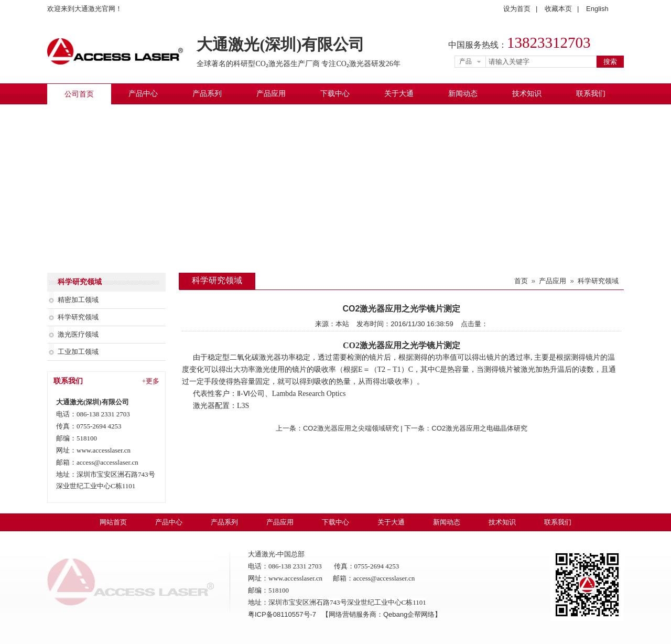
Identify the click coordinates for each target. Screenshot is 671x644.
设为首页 (517, 9)
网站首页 (113, 522)
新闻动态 (463, 94)
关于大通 (399, 94)
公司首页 (79, 94)
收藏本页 (558, 9)
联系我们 (591, 94)
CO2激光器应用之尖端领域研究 (351, 428)
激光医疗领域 (78, 334)
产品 (466, 61)
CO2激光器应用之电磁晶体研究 (479, 428)
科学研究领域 (78, 317)
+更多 (151, 381)
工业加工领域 (78, 352)
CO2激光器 (364, 345)
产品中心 (143, 94)
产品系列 (207, 94)
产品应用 (271, 94)
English (597, 9)
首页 (521, 281)
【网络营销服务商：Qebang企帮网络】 (382, 614)
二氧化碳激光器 (255, 357)
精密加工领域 (78, 300)
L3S (243, 406)
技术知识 (527, 94)
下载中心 (335, 94)
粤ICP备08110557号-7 (283, 614)
